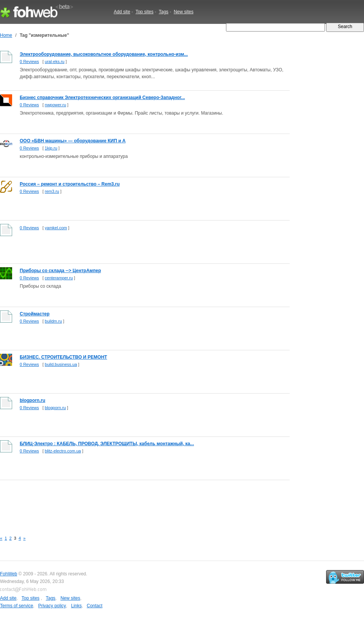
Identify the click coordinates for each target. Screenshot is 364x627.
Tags (164, 12)
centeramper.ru (59, 278)
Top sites (144, 12)
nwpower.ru (55, 105)
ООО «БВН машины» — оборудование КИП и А (73, 141)
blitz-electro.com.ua (63, 451)
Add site (122, 12)
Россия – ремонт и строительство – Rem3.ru (70, 184)
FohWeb (9, 574)
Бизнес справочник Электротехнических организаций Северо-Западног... (102, 98)
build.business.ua (61, 364)
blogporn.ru (32, 400)
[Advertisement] (138, 502)
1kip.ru (51, 148)
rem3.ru (52, 191)
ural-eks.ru (55, 61)
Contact (95, 606)
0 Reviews (29, 61)
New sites (184, 12)
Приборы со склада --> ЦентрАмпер (60, 271)
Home (6, 35)
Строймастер (35, 314)
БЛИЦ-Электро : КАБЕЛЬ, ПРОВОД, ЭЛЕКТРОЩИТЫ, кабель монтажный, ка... (107, 444)
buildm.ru (53, 321)
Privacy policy (52, 606)
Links (76, 606)
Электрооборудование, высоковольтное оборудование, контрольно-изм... (104, 54)
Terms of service (16, 606)
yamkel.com (56, 228)
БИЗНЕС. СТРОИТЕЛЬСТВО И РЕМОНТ (63, 357)
